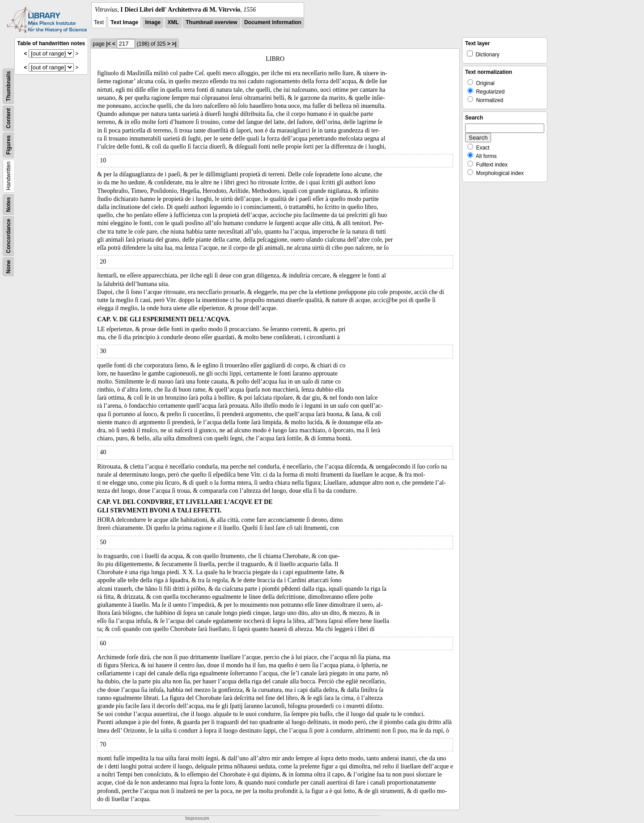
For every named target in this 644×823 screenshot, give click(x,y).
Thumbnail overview (211, 22)
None (8, 267)
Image (153, 22)
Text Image (124, 22)
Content (8, 118)
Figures (8, 145)
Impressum (197, 818)
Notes (8, 204)
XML (173, 22)
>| (174, 44)
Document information (273, 22)
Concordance (8, 236)
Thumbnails (8, 86)
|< (108, 44)
